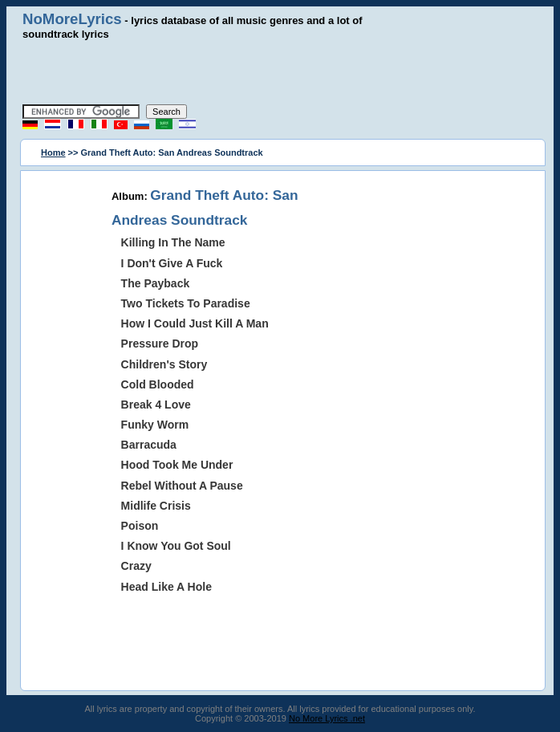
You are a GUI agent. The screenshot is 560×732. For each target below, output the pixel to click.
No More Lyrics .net (327, 718)
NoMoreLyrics (72, 19)
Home (53, 152)
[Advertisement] (280, 72)
